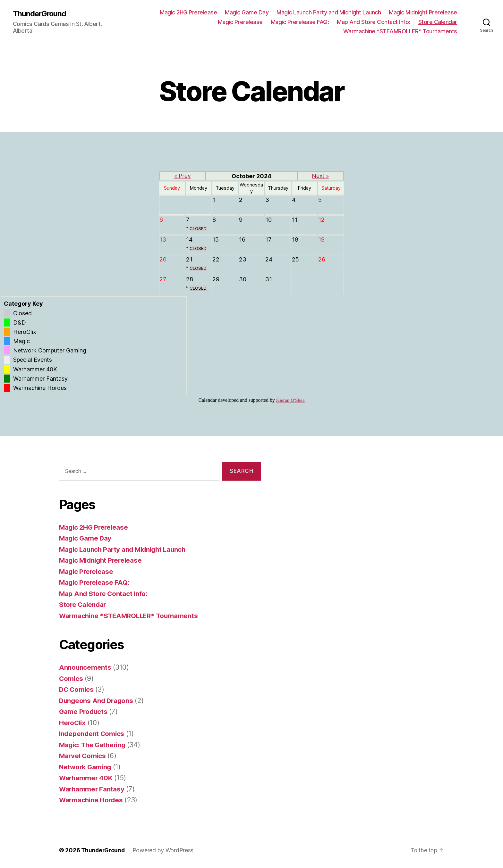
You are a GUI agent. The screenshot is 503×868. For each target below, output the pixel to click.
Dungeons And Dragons (97, 700)
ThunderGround (40, 13)
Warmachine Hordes (92, 800)
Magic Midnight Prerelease (423, 12)
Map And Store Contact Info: (374, 22)
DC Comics (77, 689)
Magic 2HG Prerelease (188, 12)
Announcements (85, 667)
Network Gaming (86, 767)
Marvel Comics (83, 756)
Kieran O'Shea (290, 400)
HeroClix (73, 722)
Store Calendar (438, 22)
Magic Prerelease (240, 22)
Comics (71, 678)
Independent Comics (92, 734)
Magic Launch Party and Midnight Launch (329, 12)
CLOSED (198, 228)
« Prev (183, 176)
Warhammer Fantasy (92, 789)
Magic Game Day (247, 12)
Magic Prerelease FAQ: (300, 22)
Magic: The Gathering (94, 744)
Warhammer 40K (86, 778)
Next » (320, 176)
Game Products (84, 711)
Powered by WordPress (165, 850)
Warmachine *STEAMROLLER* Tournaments (400, 31)
